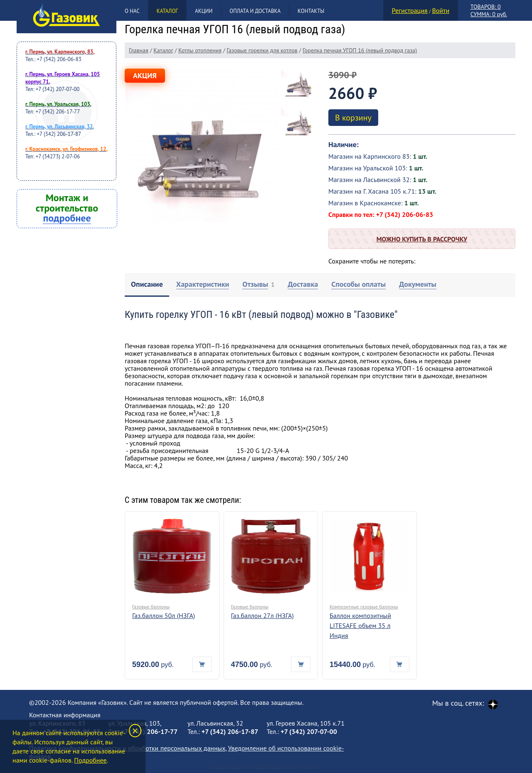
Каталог (167, 11)
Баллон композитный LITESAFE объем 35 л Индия (360, 625)
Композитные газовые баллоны (364, 607)
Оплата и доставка (255, 11)
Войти (441, 10)
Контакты (311, 11)
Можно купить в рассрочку (422, 239)
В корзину (353, 118)
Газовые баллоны (151, 607)
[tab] (147, 285)
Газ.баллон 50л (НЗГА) (164, 615)
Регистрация (410, 10)
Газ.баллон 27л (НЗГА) (262, 615)
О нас (132, 11)
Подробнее (90, 760)
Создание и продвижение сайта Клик (266, 767)
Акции (204, 11)
